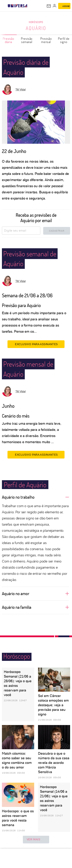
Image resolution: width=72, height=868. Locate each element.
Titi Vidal (20, 90)
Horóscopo (36, 22)
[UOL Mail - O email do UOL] (49, 6)
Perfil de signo (64, 40)
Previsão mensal (46, 40)
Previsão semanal (27, 40)
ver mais (36, 840)
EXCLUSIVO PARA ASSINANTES (36, 344)
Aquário (36, 28)
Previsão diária (8, 40)
